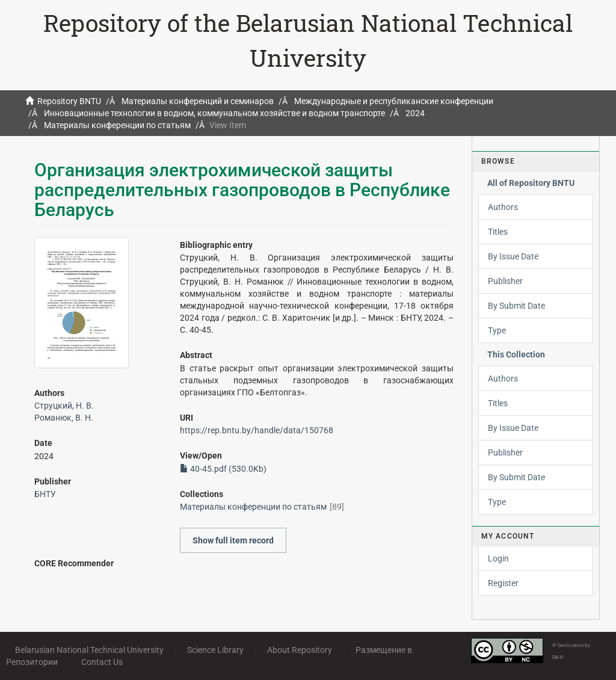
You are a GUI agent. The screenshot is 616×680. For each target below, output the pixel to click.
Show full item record (233, 540)
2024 (415, 113)
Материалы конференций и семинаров (198, 101)
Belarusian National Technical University (89, 650)
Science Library (215, 650)
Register (503, 583)
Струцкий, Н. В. (64, 406)
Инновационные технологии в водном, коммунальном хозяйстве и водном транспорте (214, 113)
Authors (503, 207)
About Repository (300, 650)
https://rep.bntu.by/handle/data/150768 (257, 430)
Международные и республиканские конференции (394, 101)
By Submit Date (516, 306)
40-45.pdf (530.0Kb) (223, 469)
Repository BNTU (69, 101)
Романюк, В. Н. (64, 418)
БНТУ (45, 494)
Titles (498, 232)
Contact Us (102, 662)
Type (497, 330)
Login (498, 558)
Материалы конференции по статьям (117, 125)
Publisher (505, 281)
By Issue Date (513, 256)
